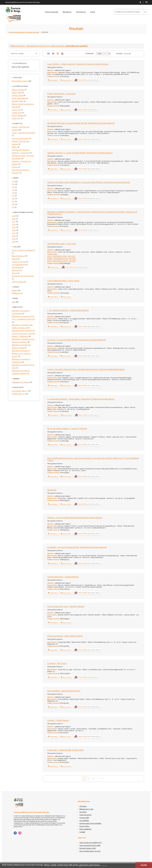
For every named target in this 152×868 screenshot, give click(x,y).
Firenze (15, 167)
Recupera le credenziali (147, 2)
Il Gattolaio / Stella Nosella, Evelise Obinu (66, 750)
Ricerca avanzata (51, 12)
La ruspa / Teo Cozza (57, 663)
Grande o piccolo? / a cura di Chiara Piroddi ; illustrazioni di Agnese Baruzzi (80, 153)
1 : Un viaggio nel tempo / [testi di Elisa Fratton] (68, 310)
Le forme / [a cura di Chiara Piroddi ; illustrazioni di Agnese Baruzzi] (76, 340)
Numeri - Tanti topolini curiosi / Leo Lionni (62, 259)
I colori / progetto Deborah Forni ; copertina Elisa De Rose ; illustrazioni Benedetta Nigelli (86, 369)
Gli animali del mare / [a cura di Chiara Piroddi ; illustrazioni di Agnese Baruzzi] (81, 123)
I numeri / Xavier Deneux (58, 720)
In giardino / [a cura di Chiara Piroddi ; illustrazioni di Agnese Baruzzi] (77, 547)
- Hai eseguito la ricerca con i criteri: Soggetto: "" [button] (49, 46)
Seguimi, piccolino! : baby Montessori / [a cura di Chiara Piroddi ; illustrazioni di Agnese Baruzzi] (89, 182)
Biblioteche (67, 12)
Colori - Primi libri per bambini (24, 133)
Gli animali (52, 490)
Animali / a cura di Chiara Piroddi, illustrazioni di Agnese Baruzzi (75, 518)
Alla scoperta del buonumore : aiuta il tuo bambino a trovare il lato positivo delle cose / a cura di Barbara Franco (93, 459)
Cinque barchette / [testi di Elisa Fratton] (65, 636)
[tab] (76, 46)
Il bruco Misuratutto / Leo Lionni (61, 94)
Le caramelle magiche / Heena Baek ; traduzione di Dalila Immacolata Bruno (81, 399)
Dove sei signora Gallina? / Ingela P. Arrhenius (67, 429)
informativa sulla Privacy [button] (89, 865)
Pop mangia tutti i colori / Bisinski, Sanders (66, 606)
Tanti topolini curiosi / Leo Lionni (62, 244)
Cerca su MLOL (66, 80)
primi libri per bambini (20, 138)
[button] (53, 80)
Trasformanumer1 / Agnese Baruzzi (63, 577)
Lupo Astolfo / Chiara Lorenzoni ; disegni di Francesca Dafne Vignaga (78, 64)
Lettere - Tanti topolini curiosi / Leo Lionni (62, 258)
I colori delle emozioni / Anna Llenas (63, 281)
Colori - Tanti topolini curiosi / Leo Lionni (61, 256)
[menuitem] (51, 12)
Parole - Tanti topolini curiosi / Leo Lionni (62, 261)
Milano (14, 147)
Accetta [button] (144, 865)
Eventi (93, 12)
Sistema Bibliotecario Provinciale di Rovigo (26, 32)
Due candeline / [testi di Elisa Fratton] (64, 691)
